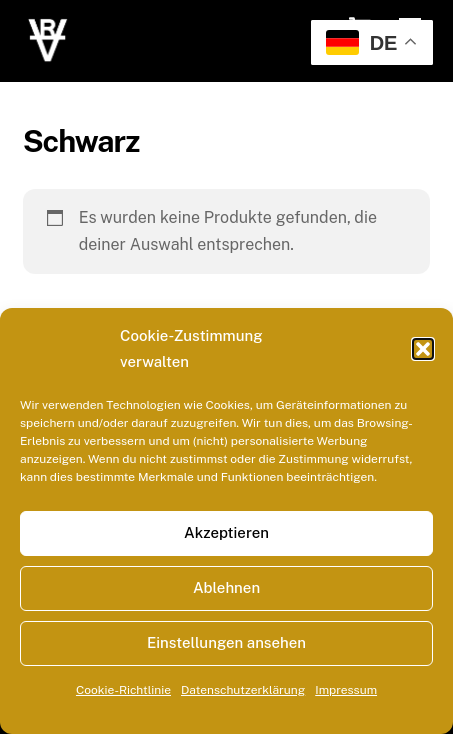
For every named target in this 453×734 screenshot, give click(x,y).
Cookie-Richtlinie (123, 690)
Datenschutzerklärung (243, 690)
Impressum (346, 690)
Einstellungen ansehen (226, 642)
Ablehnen (226, 587)
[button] (423, 349)
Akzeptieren (226, 532)
